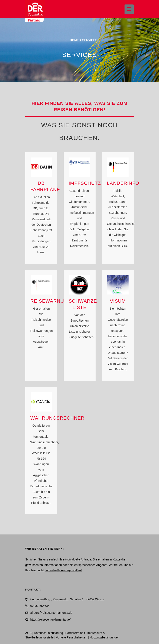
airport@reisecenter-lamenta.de (51, 613)
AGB (29, 633)
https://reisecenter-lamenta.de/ (51, 619)
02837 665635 (40, 606)
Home (74, 40)
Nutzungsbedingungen (105, 637)
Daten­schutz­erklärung (49, 633)
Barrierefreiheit (75, 633)
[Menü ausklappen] (129, 9)
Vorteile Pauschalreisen (72, 637)
